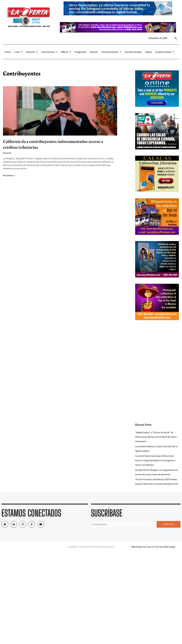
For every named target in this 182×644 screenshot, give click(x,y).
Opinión (94, 52)
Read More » (9, 175)
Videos (149, 52)
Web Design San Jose (141, 547)
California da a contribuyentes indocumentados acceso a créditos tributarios (53, 145)
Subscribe (169, 524)
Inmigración (80, 52)
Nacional (32, 52)
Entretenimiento (111, 52)
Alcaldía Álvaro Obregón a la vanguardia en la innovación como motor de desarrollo (157, 472)
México (66, 52)
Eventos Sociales (133, 52)
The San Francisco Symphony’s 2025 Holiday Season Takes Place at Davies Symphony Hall (157, 482)
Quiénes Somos (165, 52)
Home (8, 52)
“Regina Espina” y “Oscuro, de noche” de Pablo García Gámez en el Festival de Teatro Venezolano (156, 437)
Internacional (49, 52)
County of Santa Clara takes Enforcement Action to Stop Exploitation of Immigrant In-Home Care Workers (156, 460)
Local (18, 52)
